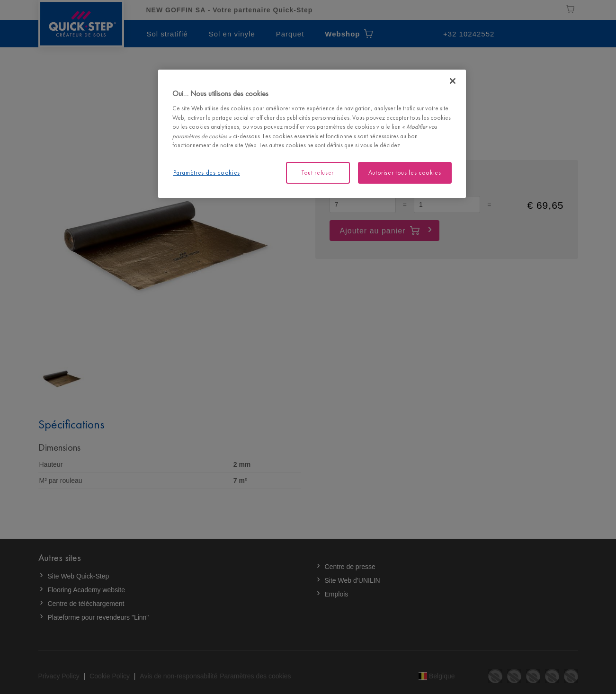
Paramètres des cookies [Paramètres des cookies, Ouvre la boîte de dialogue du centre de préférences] (207, 173)
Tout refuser (318, 173)
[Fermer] (453, 81)
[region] (312, 134)
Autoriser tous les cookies (405, 173)
